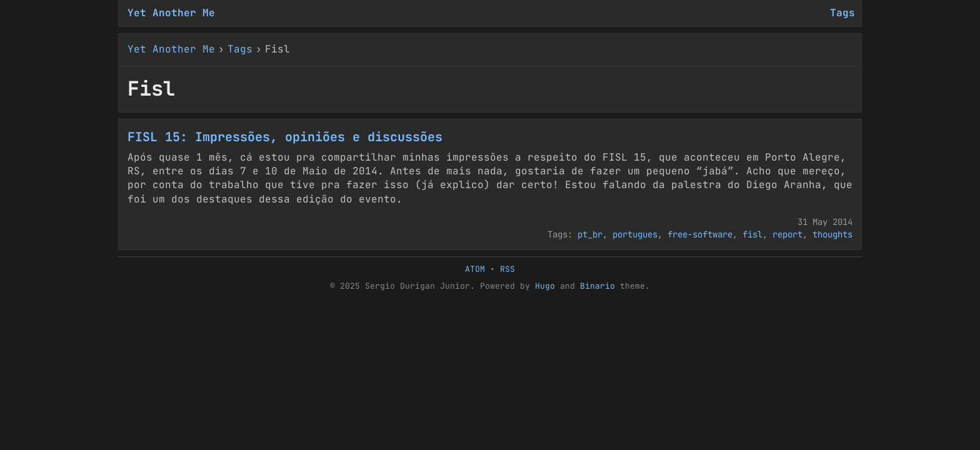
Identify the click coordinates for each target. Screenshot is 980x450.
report (787, 234)
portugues (635, 234)
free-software (700, 234)
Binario (597, 286)
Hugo (545, 286)
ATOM (475, 269)
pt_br (590, 234)
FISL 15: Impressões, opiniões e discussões (285, 137)
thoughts (832, 234)
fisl (752, 234)
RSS (507, 269)
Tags (240, 49)
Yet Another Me (171, 13)
